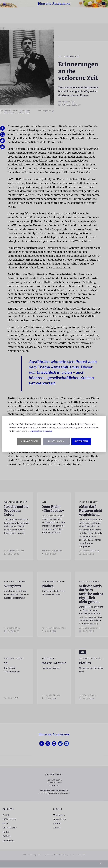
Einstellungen (56, 441)
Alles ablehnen (29, 441)
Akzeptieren (81, 441)
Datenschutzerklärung (41, 431)
